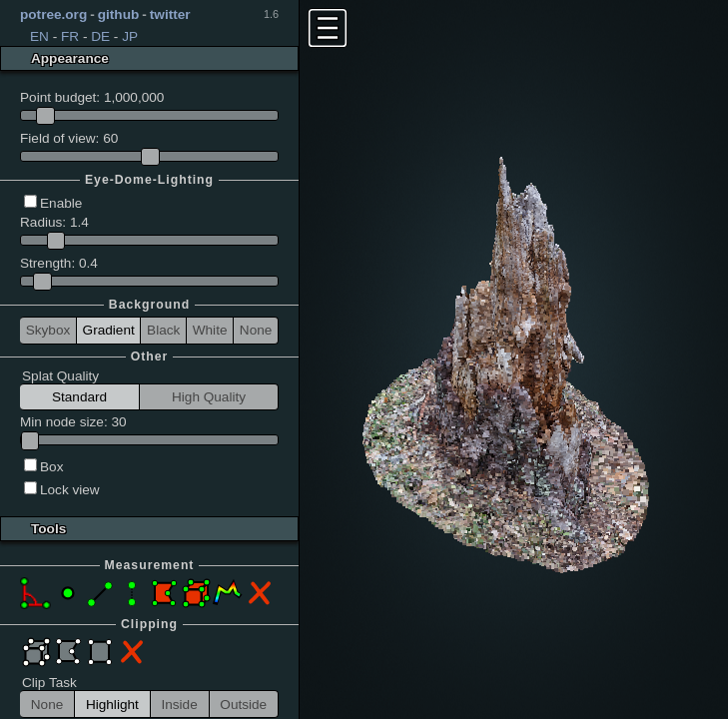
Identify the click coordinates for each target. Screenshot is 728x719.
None (256, 330)
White (210, 330)
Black (163, 330)
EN (39, 36)
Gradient (109, 330)
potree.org (53, 14)
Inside (179, 705)
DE (100, 36)
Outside (243, 705)
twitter (170, 14)
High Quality (209, 397)
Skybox (48, 330)
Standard (79, 397)
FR (70, 36)
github (119, 14)
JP (130, 36)
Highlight (112, 705)
